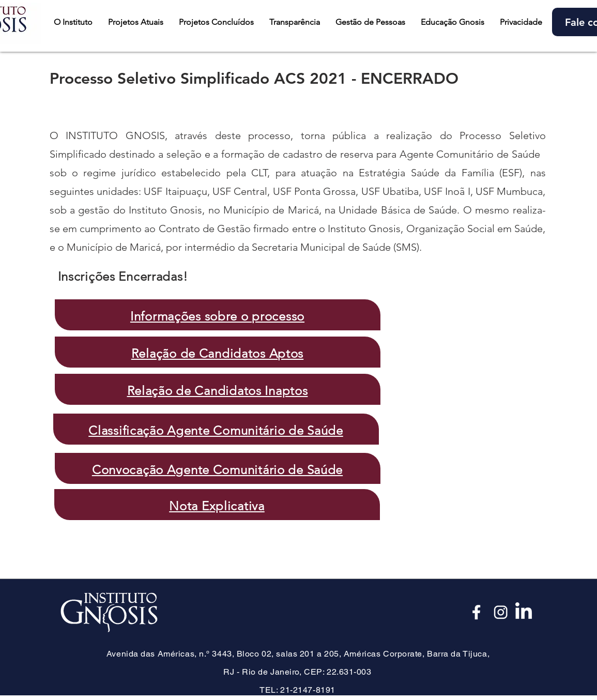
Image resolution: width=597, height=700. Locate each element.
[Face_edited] (477, 612)
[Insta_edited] (500, 612)
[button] (136, 22)
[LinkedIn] (524, 612)
